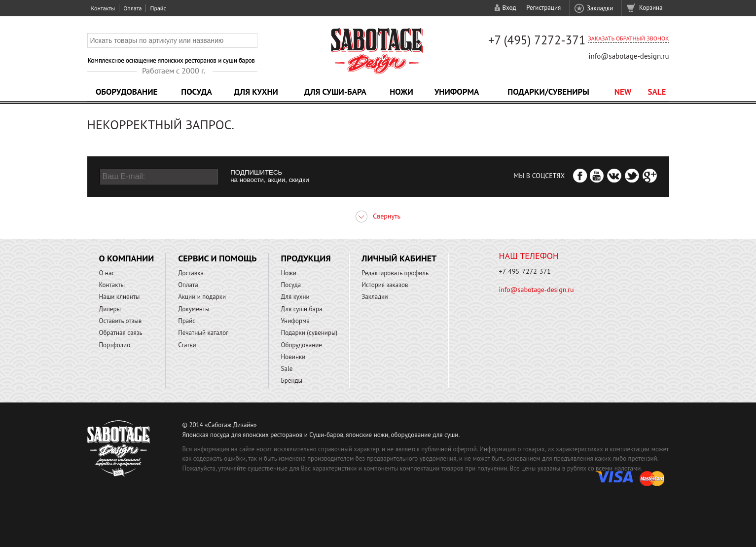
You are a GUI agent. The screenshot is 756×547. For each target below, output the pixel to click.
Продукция (306, 258)
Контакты (103, 8)
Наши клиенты (120, 297)
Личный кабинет (399, 258)
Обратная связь (121, 333)
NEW (623, 92)
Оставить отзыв (121, 321)
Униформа (457, 92)
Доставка (191, 273)
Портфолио (115, 345)
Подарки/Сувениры (548, 92)
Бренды (292, 381)
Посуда (196, 92)
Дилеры (110, 309)
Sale (657, 92)
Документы (194, 309)
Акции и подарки (202, 297)
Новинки (293, 357)
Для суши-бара (335, 92)
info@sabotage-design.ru (629, 56)
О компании (127, 258)
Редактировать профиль (395, 273)
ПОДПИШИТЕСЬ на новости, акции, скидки (270, 176)
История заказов (385, 285)
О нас (107, 273)
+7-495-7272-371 (525, 271)
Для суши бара (302, 309)
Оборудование (127, 92)
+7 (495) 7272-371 (537, 40)
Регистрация (543, 8)
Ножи (401, 92)
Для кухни (256, 92)
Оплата (132, 8)
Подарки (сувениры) (309, 333)
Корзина (651, 8)
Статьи (187, 345)
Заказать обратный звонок (628, 38)
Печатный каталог (203, 333)
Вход (509, 8)
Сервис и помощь (217, 258)
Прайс (158, 8)
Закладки (600, 8)
